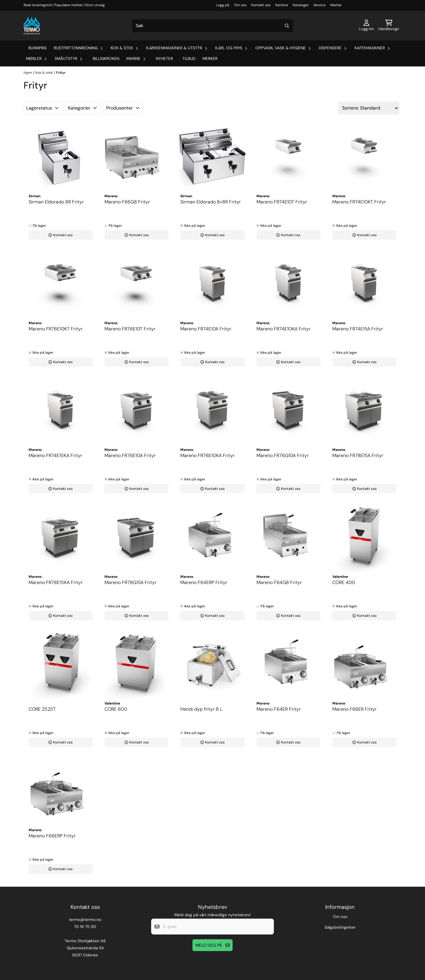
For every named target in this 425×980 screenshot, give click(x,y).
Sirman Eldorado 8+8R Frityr (211, 202)
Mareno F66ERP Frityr (52, 836)
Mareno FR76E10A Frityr (130, 455)
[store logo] (32, 26)
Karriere (282, 5)
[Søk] (212, 26)
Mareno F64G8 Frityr (279, 582)
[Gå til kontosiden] (366, 26)
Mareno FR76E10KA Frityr (207, 455)
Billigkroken (106, 59)
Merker (210, 59)
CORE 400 (344, 582)
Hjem (28, 73)
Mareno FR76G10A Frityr (283, 455)
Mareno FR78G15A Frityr (130, 582)
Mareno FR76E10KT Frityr (56, 329)
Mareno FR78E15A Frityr (358, 455)
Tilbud (189, 59)
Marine (336, 5)
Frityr (61, 73)
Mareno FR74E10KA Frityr (283, 329)
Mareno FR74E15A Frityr (358, 329)
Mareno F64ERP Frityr (204, 582)
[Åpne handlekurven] (389, 26)
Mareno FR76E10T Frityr (130, 329)
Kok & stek (45, 73)
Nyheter (164, 59)
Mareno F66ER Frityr (354, 709)
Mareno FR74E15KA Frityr (55, 455)
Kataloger (301, 5)
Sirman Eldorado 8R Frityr (56, 202)
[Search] (287, 26)
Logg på (223, 5)
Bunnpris (37, 48)
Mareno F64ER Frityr (279, 709)
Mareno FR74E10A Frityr (206, 329)
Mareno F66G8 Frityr (127, 202)
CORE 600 (116, 709)
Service (319, 5)
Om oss (240, 5)
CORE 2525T (42, 709)
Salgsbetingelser (340, 927)
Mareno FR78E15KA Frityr (56, 582)
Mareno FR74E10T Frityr (282, 202)
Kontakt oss (261, 5)
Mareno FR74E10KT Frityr (359, 202)
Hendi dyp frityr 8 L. (202, 709)
